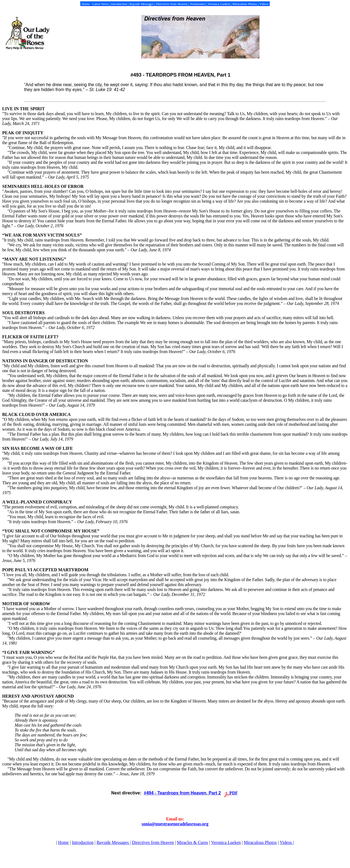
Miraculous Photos (260, 842)
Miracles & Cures (192, 842)
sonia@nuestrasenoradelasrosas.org (175, 824)
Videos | (287, 842)
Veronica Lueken (226, 842)
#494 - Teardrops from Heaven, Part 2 (182, 793)
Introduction (83, 842)
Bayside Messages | (114, 842)
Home (64, 842)
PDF (234, 793)
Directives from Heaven (153, 842)
